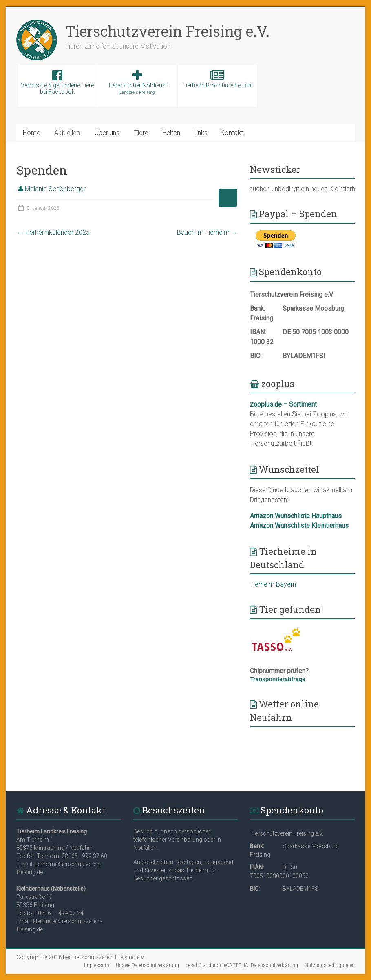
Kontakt (232, 133)
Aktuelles (67, 133)
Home (32, 133)
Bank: (257, 308)
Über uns (107, 133)
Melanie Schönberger (55, 189)
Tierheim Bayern (273, 584)
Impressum (97, 965)
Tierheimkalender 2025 (53, 232)
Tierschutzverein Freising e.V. (167, 31)
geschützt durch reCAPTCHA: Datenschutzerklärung (242, 965)
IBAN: (258, 332)
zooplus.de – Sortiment (283, 404)
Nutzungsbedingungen (330, 965)
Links (200, 133)
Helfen (171, 133)
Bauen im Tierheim (207, 232)
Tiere (141, 133)
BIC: (256, 356)
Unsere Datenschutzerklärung (147, 965)
